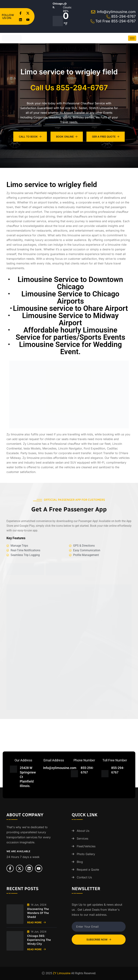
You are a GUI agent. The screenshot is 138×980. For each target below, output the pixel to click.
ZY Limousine (62, 973)
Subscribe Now (99, 939)
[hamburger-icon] (132, 38)
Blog (80, 862)
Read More (36, 923)
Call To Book (30, 137)
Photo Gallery (86, 854)
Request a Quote (88, 870)
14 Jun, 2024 (37, 905)
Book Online (67, 137)
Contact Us (84, 877)
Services (82, 838)
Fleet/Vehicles (86, 846)
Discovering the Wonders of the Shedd (38, 913)
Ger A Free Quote (106, 137)
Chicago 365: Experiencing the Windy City (39, 940)
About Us (83, 831)
